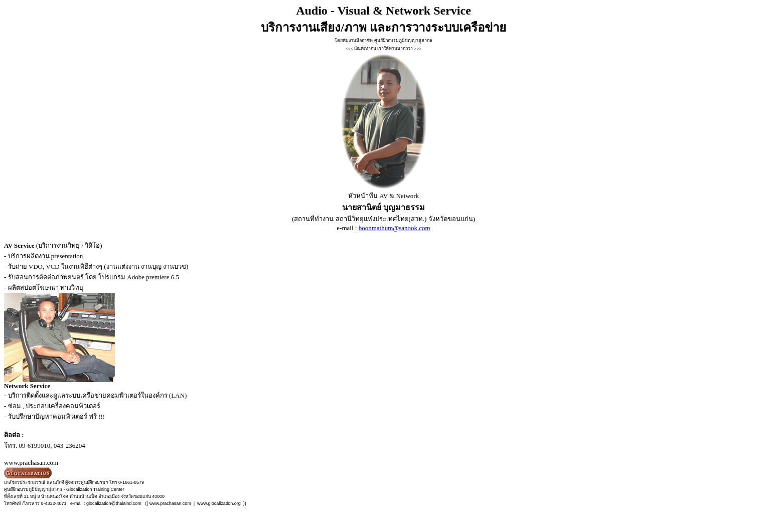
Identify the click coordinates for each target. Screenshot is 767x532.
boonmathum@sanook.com (395, 228)
